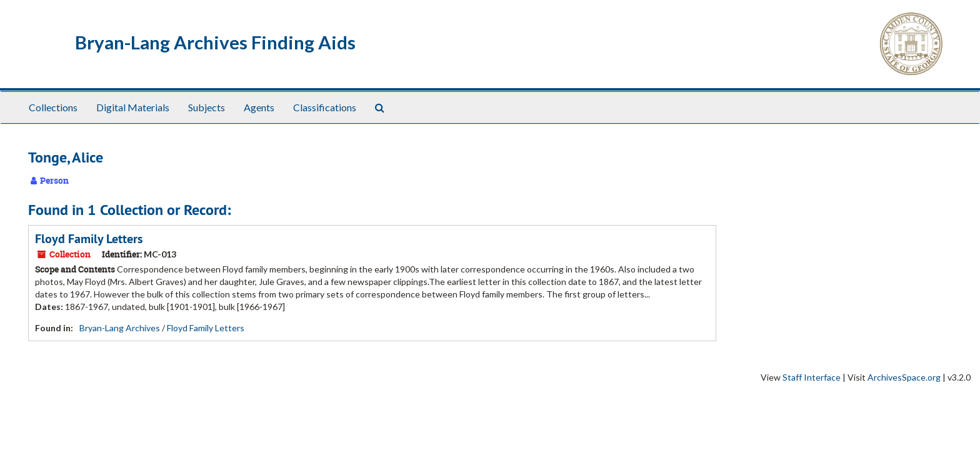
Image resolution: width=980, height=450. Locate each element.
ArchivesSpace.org (904, 377)
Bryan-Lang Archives (120, 328)
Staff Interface (812, 377)
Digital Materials (133, 107)
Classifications (325, 107)
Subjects (207, 107)
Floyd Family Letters (89, 239)
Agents (259, 107)
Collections (53, 107)
